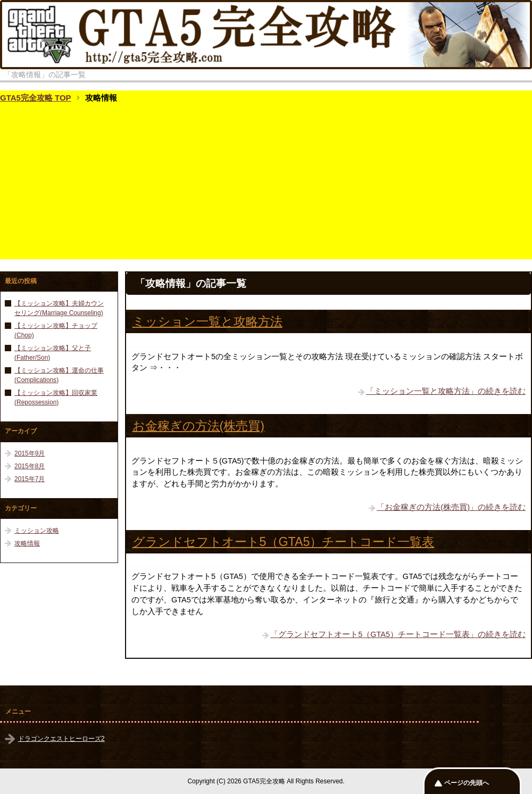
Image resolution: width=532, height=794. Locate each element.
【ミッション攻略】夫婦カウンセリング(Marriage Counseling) (59, 308)
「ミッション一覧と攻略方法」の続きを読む (446, 391)
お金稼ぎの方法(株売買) (198, 426)
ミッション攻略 (37, 531)
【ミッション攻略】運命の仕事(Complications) (59, 375)
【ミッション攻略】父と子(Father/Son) (53, 353)
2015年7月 (30, 479)
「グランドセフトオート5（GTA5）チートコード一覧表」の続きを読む (398, 634)
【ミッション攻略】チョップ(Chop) (56, 330)
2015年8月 (30, 466)
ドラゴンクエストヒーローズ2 (61, 739)
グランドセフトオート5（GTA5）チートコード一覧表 (284, 542)
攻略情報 (27, 543)
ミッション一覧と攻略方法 (207, 321)
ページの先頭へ (467, 783)
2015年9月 (30, 453)
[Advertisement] (266, 185)
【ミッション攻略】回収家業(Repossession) (56, 398)
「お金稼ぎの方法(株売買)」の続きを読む (451, 507)
